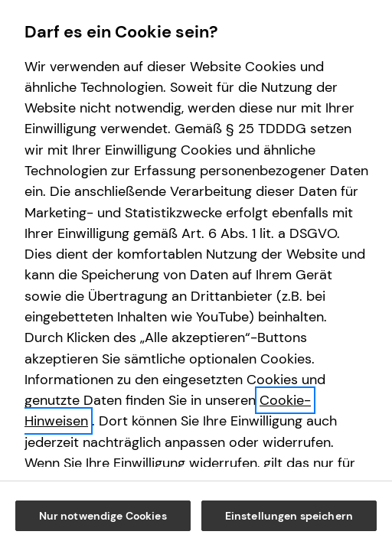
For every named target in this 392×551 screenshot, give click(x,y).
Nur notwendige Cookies (197, 473)
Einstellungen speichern (197, 516)
